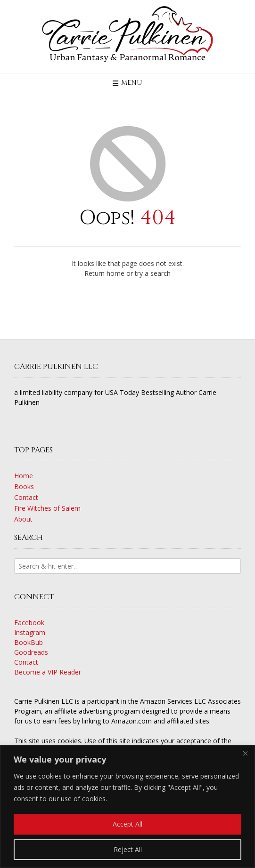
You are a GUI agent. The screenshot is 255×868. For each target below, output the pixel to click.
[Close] (245, 753)
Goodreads (31, 652)
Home (24, 476)
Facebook (29, 623)
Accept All (127, 824)
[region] (127, 807)
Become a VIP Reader (48, 672)
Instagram (30, 632)
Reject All (128, 849)
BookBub (29, 642)
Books (24, 486)
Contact (26, 497)
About (23, 519)
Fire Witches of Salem (47, 508)
